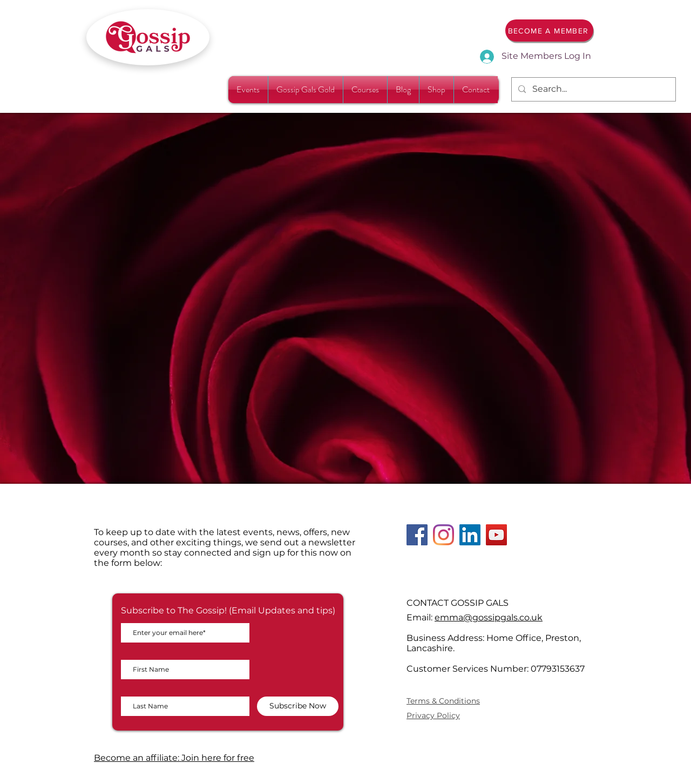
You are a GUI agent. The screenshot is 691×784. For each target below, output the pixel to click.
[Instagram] (443, 535)
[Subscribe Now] (298, 706)
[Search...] (592, 89)
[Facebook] (417, 535)
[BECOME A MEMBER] (549, 31)
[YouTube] (496, 535)
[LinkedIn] (470, 535)
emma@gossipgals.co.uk (489, 617)
